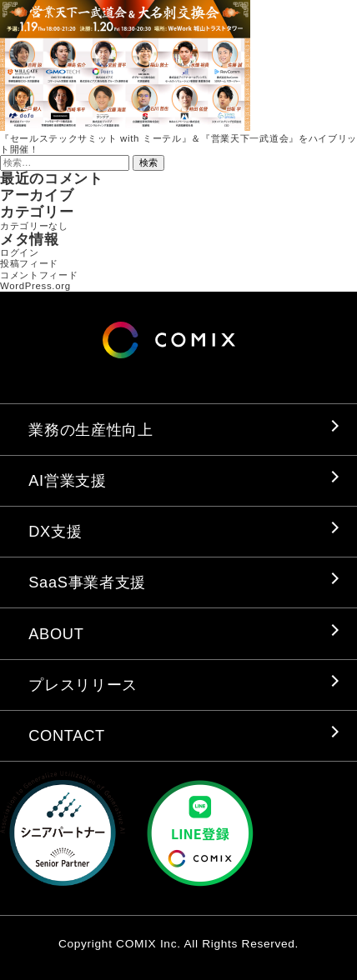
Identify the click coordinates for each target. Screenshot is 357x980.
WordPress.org (35, 286)
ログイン (20, 252)
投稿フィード (29, 263)
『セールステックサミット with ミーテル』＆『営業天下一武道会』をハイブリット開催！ (178, 144)
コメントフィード (39, 275)
